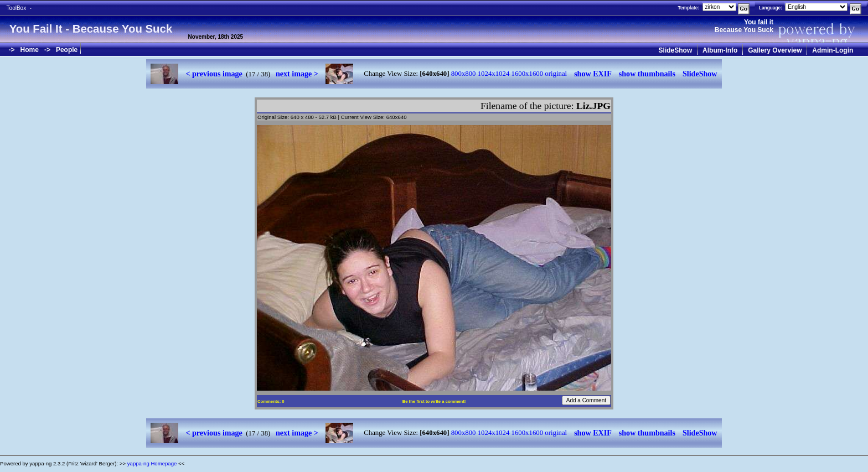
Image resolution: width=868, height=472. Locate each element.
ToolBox (17, 8)
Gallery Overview (775, 50)
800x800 (464, 74)
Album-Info (720, 50)
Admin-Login (833, 50)
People (67, 50)
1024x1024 (494, 74)
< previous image (214, 74)
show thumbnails (647, 74)
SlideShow (676, 50)
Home (30, 50)
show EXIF (593, 74)
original (556, 74)
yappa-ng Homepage (152, 463)
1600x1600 (528, 74)
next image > (297, 74)
